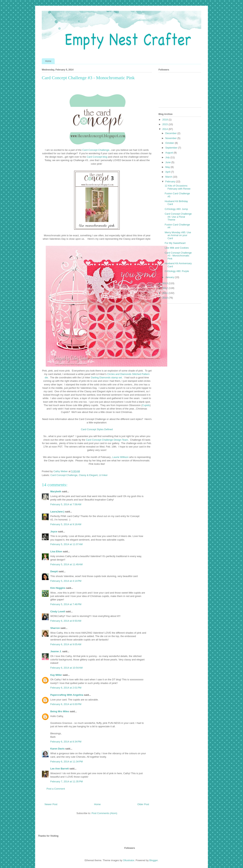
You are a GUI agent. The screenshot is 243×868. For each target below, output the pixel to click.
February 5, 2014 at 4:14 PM (66, 581)
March (169, 177)
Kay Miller (56, 675)
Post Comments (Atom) (104, 813)
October (170, 143)
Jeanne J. (56, 651)
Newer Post (51, 804)
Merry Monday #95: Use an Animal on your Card (178, 235)
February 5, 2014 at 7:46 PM (66, 604)
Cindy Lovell (58, 611)
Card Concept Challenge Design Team (107, 440)
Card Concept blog (97, 157)
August (170, 153)
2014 (165, 129)
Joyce (54, 532)
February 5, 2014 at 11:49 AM (66, 564)
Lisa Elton (56, 551)
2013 (165, 283)
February (171, 181)
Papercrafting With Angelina (67, 695)
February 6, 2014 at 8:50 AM (66, 621)
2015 (165, 124)
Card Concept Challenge (96, 150)
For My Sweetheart (175, 243)
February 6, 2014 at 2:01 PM (66, 688)
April (168, 172)
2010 (165, 298)
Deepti (54, 571)
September (172, 148)
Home (48, 61)
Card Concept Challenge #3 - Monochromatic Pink (178, 256)
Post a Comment (56, 789)
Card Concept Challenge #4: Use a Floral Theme (178, 217)
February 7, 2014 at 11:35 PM (67, 781)
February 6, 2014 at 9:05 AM (66, 644)
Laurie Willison (121, 457)
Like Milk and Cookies (177, 248)
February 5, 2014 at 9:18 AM (66, 524)
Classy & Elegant (88, 475)
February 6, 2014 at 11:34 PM (67, 762)
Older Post (143, 804)
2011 (165, 293)
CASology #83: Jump (176, 209)
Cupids (146, 405)
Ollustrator (129, 860)
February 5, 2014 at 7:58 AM (66, 504)
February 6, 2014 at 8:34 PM (66, 742)
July (168, 157)
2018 (165, 120)
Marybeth (56, 491)
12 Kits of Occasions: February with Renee (178, 187)
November (171, 138)
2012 (165, 288)
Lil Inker (103, 475)
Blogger (154, 860)
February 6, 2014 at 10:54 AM (66, 668)
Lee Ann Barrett (60, 769)
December (171, 133)
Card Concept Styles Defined (97, 429)
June (168, 162)
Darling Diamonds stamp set (106, 377)
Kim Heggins (58, 588)
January (170, 277)
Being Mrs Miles (60, 711)
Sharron (55, 628)
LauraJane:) (57, 512)
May (168, 167)
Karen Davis (57, 749)
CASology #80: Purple (177, 271)
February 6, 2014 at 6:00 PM (66, 704)
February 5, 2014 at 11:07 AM (66, 544)
